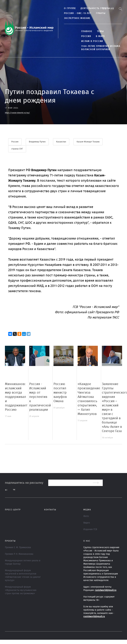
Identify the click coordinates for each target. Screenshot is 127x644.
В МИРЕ (100, 36)
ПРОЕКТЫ (10, 541)
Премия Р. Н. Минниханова (19, 554)
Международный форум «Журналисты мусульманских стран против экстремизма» (21, 590)
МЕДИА (87, 510)
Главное (87, 31)
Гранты (101, 13)
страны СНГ (17, 149)
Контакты (50, 510)
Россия (86, 36)
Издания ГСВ (90, 529)
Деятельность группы (95, 8)
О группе (70, 8)
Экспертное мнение (77, 18)
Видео (87, 523)
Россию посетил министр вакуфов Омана (60, 393)
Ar (112, 9)
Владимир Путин (37, 142)
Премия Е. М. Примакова (18, 547)
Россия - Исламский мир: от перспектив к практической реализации (40, 397)
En (104, 9)
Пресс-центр (13, 510)
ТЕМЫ (100, 31)
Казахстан (61, 142)
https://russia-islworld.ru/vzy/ (17, 113)
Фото (86, 516)
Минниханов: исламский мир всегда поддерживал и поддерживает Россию (16, 397)
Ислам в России (92, 41)
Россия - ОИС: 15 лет (78, 13)
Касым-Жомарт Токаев (88, 142)
